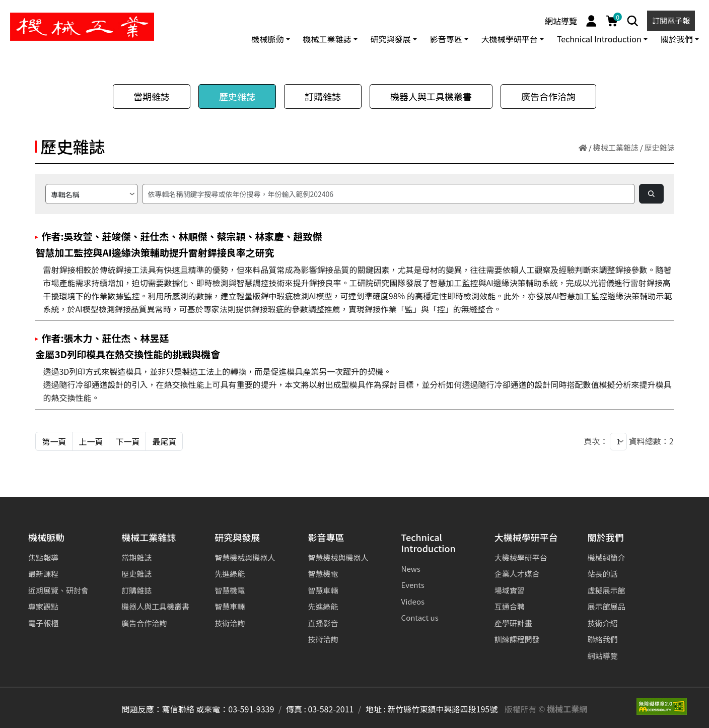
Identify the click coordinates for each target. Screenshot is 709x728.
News (411, 569)
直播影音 (323, 623)
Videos (413, 601)
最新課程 (43, 574)
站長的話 (603, 574)
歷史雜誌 (237, 96)
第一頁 (54, 441)
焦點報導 (43, 557)
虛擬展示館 (607, 590)
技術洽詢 (230, 623)
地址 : (376, 709)
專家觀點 (43, 606)
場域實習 (510, 590)
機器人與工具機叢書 (431, 96)
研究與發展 (237, 538)
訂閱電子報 (671, 20)
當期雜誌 (152, 96)
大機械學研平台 (526, 538)
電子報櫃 (43, 623)
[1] (618, 442)
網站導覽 (561, 21)
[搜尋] (388, 194)
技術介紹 (603, 623)
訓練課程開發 (517, 639)
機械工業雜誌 (616, 147)
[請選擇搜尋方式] (92, 194)
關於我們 (606, 538)
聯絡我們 (603, 639)
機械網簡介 (607, 557)
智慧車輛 (230, 606)
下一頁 (127, 441)
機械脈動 (46, 538)
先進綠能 (230, 574)
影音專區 (326, 538)
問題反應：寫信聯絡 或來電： (175, 709)
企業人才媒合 (517, 574)
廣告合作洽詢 (548, 96)
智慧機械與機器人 (245, 557)
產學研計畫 (513, 623)
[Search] (633, 21)
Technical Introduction (429, 543)
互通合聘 (510, 606)
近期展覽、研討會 (58, 590)
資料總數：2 (651, 441)
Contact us (420, 617)
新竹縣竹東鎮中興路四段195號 (443, 709)
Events (413, 585)
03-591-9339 (251, 709)
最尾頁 (164, 441)
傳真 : (296, 709)
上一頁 (91, 441)
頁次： (596, 441)
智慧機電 (230, 590)
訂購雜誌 (323, 96)
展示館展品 (607, 606)
